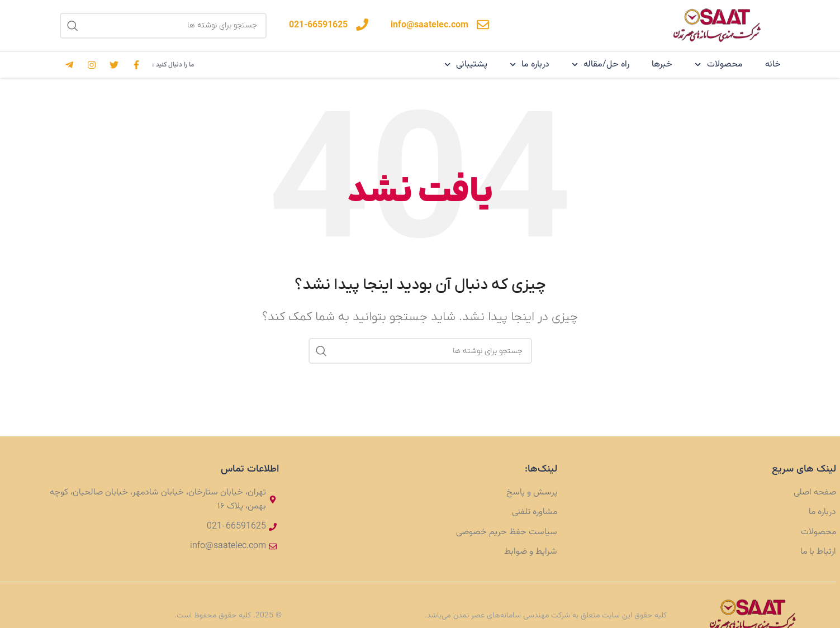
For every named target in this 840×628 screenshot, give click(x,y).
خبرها (662, 65)
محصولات (718, 65)
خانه (773, 65)
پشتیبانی (466, 65)
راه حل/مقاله (601, 65)
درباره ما (530, 65)
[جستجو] (163, 26)
